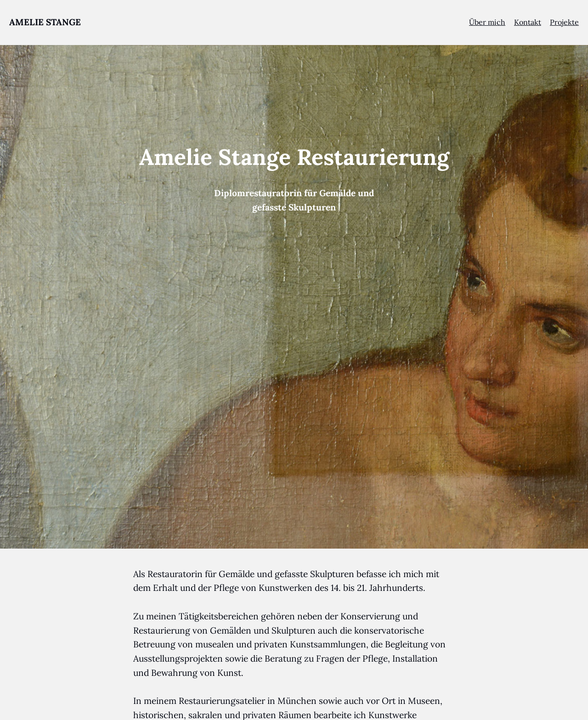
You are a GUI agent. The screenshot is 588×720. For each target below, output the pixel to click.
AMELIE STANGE (45, 22)
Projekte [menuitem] (564, 22)
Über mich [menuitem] (487, 22)
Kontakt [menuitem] (528, 22)
